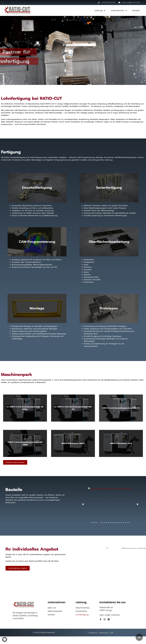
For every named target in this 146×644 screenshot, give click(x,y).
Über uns (52, 608)
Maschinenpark (55, 611)
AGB (113, 633)
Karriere (51, 615)
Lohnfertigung (82, 615)
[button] (131, 504)
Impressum (90, 633)
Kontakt (136, 11)
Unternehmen (119, 11)
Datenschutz (103, 633)
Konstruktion (81, 611)
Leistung (100, 11)
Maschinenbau (83, 608)
